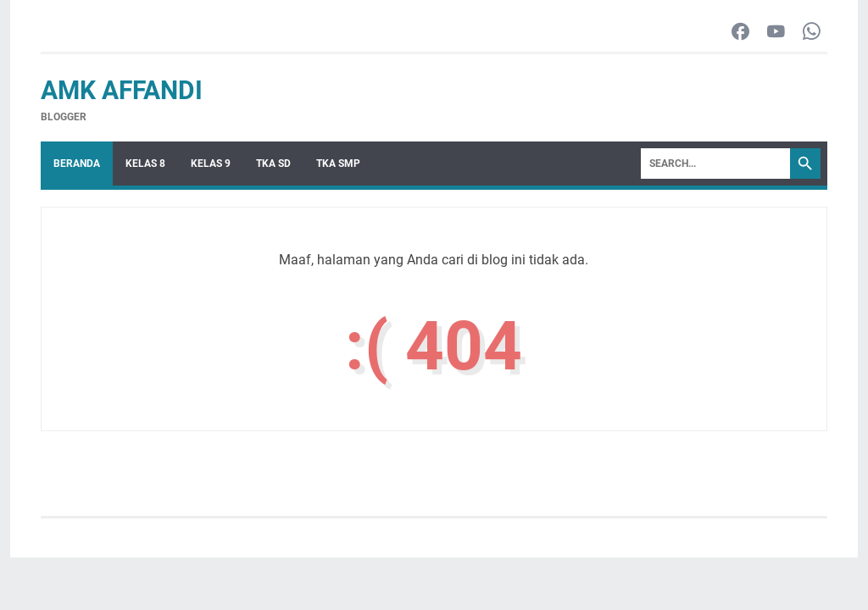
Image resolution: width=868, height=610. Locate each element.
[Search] (715, 164)
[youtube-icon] (776, 33)
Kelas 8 (145, 164)
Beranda (77, 164)
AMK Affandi (122, 90)
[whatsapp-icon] (812, 33)
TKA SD (273, 164)
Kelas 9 (211, 164)
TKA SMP (338, 164)
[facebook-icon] (740, 33)
